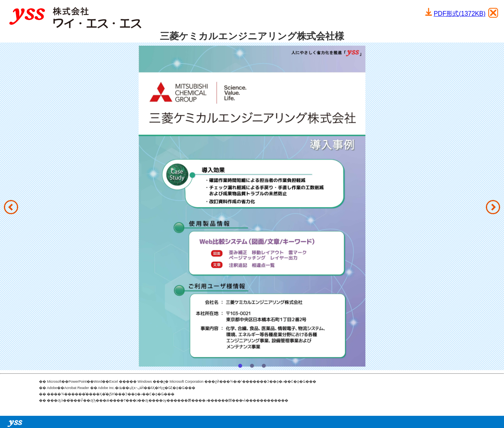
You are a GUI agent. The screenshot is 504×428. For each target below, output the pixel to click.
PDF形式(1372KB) (460, 14)
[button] (240, 366)
